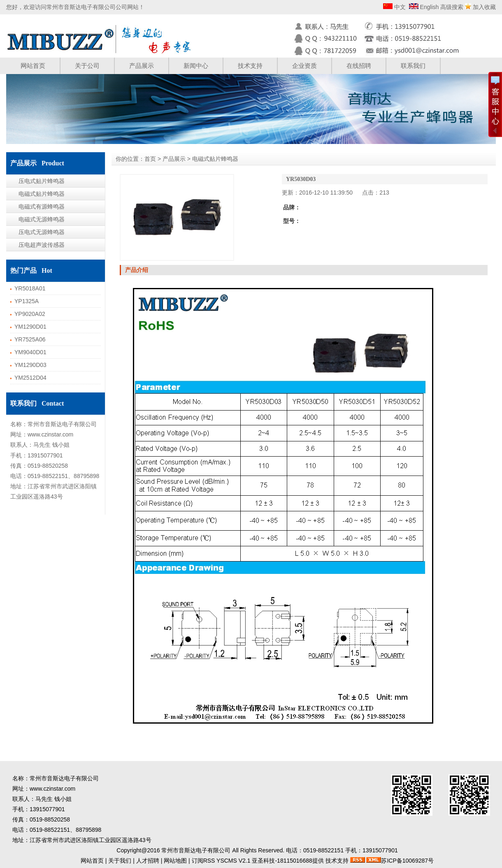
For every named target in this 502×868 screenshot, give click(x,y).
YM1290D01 (30, 327)
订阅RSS (203, 861)
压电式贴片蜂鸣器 (42, 181)
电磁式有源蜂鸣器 (42, 207)
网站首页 (33, 66)
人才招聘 (148, 861)
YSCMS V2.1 (233, 861)
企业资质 (304, 66)
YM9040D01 (30, 352)
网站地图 (175, 861)
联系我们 (413, 66)
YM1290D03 (30, 365)
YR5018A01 (30, 288)
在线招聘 (359, 66)
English (429, 7)
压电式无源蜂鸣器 (42, 232)
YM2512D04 (30, 378)
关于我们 (120, 861)
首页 (150, 159)
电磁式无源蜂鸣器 (42, 219)
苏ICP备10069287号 (407, 861)
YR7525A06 (30, 339)
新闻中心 (196, 66)
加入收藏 (484, 7)
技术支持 (250, 66)
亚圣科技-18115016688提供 (288, 861)
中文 (399, 7)
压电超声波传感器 (42, 245)
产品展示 (142, 66)
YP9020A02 (30, 314)
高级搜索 (452, 7)
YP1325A (27, 301)
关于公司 (87, 66)
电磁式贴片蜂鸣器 (42, 194)
